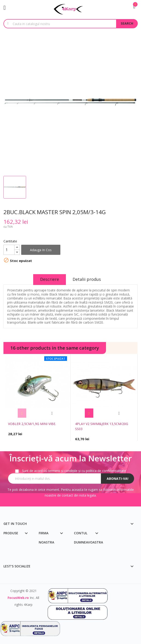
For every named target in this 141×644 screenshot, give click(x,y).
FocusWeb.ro (18, 598)
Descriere (50, 279)
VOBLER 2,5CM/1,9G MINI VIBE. (32, 424)
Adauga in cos (41, 250)
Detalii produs (87, 279)
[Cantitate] (9, 250)
